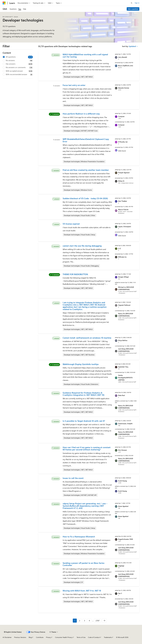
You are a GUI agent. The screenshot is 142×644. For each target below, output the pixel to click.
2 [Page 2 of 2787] (80, 621)
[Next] (104, 621)
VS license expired (71, 224)
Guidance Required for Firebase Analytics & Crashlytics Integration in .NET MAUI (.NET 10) (84, 394)
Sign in (137, 3)
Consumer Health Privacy (64, 637)
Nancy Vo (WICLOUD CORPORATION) (126, 315)
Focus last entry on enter (74, 85)
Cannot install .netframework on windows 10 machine (87, 338)
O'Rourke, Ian (123, 142)
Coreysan (121, 116)
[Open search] (132, 3)
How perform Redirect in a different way (81, 114)
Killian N (121, 181)
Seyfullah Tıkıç (123, 367)
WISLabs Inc (122, 257)
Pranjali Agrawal (124, 173)
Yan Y (120, 593)
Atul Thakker (123, 201)
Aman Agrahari (123, 506)
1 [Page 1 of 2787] (75, 621)
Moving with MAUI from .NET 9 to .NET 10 (82, 591)
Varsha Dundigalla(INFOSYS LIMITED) (125, 378)
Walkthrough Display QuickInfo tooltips (81, 364)
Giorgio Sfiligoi (123, 277)
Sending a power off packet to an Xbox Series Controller (84, 564)
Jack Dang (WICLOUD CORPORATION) (126, 350)
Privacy (48, 637)
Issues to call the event (73, 478)
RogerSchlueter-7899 (126, 539)
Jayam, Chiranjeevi (125, 226)
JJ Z (119, 248)
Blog (30, 637)
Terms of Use (81, 637)
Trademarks (108, 637)
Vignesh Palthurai (124, 305)
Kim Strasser (122, 450)
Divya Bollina (123, 340)
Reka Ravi (122, 395)
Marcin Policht (123, 210)
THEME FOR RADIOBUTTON (75, 274)
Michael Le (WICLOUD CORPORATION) (126, 288)
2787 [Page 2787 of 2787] (98, 621)
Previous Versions (20, 637)
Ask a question (133, 9)
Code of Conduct (94, 637)
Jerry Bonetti (123, 57)
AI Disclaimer (7, 637)
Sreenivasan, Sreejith (125, 424)
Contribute (40, 637)
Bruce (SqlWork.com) (126, 66)
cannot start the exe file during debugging (82, 246)
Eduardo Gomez (124, 88)
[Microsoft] (4, 3)
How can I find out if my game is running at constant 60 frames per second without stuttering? (87, 448)
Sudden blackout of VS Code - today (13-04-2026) (85, 198)
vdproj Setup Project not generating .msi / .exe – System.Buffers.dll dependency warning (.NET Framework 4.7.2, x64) (85, 506)
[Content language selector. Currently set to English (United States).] (13, 632)
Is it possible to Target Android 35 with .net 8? (84, 421)
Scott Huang (122, 481)
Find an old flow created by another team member (86, 170)
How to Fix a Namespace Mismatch (79, 537)
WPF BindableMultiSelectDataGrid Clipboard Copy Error (86, 140)
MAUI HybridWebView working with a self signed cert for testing (85, 55)
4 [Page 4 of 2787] (89, 621)
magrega (121, 566)
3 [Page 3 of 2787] (84, 621)
